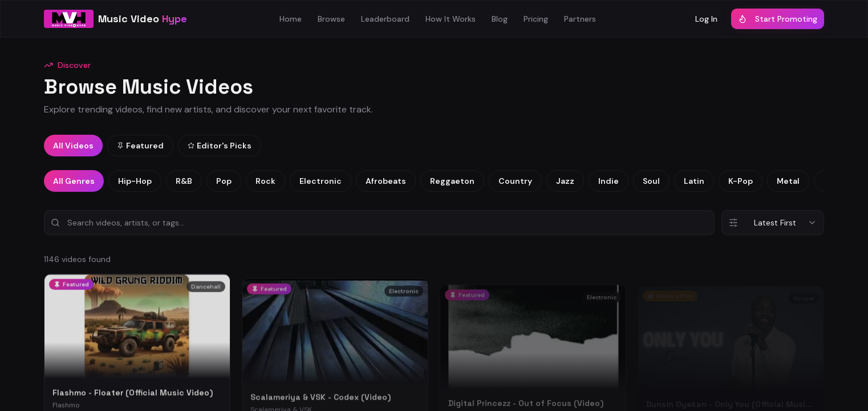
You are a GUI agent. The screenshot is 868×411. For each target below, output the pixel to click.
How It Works (451, 19)
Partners (580, 19)
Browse (331, 19)
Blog (500, 19)
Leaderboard (385, 19)
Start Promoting (778, 19)
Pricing (536, 19)
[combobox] (773, 223)
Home (291, 19)
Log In (706, 19)
